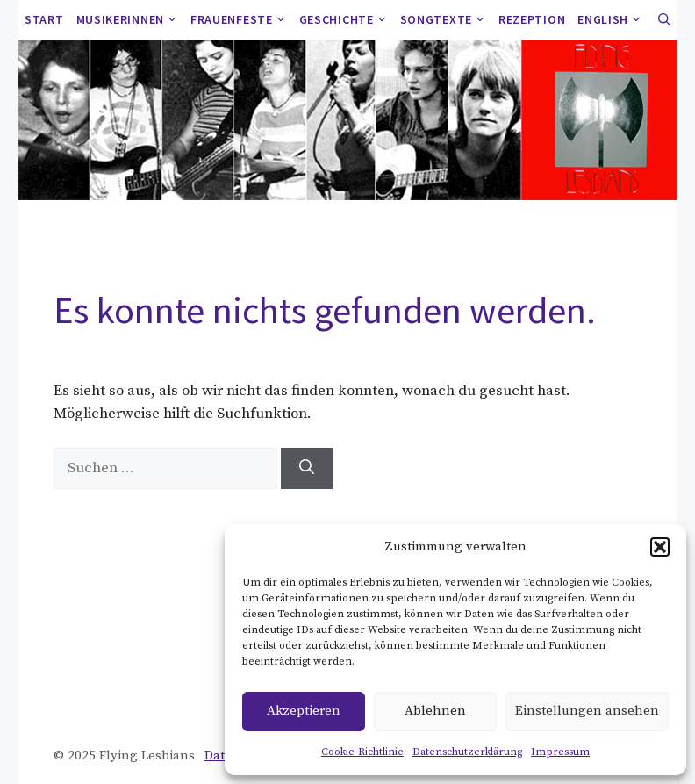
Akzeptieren (304, 711)
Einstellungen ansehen (587, 711)
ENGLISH (613, 20)
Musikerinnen (130, 20)
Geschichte (347, 20)
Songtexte (446, 20)
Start (44, 19)
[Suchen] (307, 469)
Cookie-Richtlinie (362, 752)
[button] (660, 547)
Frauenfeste (242, 20)
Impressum (560, 752)
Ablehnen (435, 711)
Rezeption (532, 19)
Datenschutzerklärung (467, 752)
